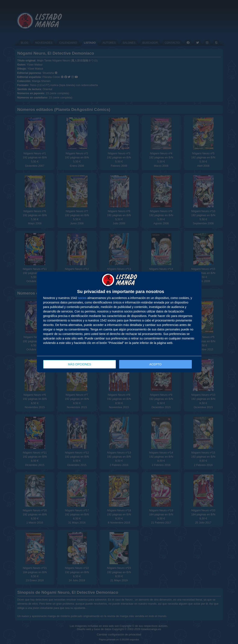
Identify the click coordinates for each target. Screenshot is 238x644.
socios (82, 298)
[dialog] (119, 322)
